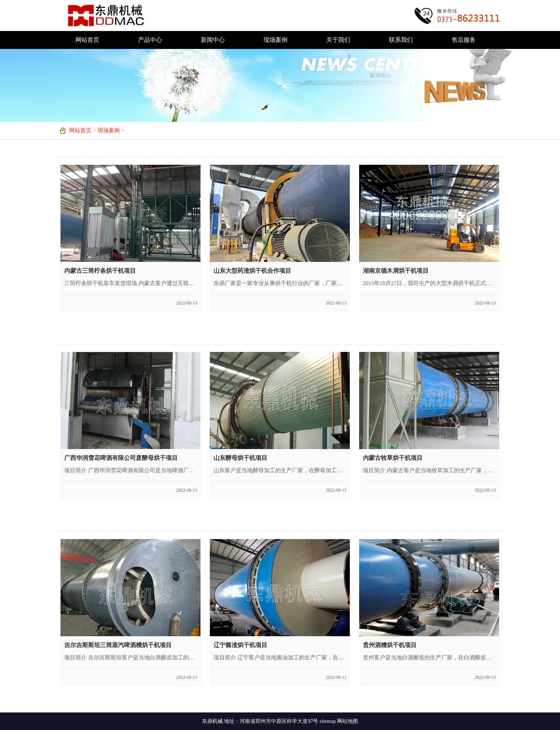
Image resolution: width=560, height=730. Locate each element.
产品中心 (150, 40)
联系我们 (401, 40)
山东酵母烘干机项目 (240, 458)
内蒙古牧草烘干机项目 (393, 458)
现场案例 (276, 40)
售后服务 (464, 40)
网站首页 (87, 40)
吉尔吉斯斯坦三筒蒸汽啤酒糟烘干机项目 (118, 645)
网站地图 (348, 721)
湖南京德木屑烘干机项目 (396, 271)
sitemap (328, 721)
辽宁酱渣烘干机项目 (240, 645)
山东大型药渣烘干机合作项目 (252, 271)
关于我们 (338, 40)
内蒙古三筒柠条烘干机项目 (100, 271)
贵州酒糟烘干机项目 (390, 645)
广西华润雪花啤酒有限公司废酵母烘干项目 (121, 458)
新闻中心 (213, 40)
